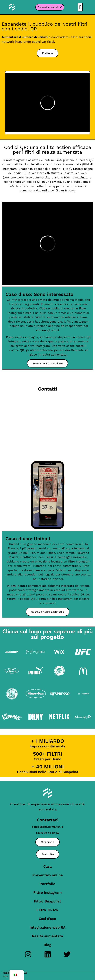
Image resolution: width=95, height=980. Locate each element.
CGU (6, 976)
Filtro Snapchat (48, 901)
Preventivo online (47, 875)
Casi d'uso (47, 919)
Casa (47, 866)
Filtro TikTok (48, 910)
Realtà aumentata (47, 936)
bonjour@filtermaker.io (47, 827)
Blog (48, 945)
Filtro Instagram (47, 892)
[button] (80, 7)
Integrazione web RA (47, 927)
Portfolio (47, 884)
